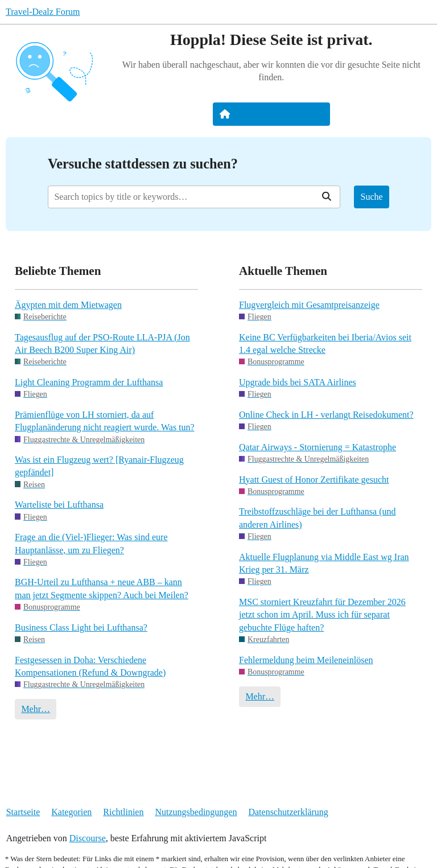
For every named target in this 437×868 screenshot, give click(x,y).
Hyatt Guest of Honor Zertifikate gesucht (314, 480)
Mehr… (36, 709)
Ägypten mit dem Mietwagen (68, 305)
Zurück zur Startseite (271, 114)
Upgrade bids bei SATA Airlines (298, 382)
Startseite (23, 812)
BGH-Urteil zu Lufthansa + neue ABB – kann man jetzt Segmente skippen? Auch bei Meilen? (102, 588)
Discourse (88, 838)
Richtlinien (123, 812)
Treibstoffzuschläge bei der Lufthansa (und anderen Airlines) (317, 518)
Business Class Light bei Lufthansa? (81, 628)
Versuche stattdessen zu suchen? (143, 164)
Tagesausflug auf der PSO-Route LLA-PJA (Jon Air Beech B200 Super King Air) (102, 344)
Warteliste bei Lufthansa (59, 505)
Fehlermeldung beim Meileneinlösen (306, 660)
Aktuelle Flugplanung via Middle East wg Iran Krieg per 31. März (324, 563)
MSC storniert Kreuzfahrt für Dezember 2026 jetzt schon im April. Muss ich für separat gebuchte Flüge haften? (322, 615)
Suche (372, 197)
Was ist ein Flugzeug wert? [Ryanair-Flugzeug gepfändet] (99, 466)
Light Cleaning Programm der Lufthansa (89, 382)
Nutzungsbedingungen (196, 812)
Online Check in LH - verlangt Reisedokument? (326, 415)
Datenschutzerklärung (288, 812)
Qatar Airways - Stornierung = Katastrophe (318, 447)
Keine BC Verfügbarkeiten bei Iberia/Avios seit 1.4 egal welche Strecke (325, 344)
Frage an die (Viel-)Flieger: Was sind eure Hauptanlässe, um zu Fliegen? (91, 543)
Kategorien (71, 812)
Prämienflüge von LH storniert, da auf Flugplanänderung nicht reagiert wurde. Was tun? (105, 421)
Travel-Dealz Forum (43, 12)
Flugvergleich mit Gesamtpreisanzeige (309, 305)
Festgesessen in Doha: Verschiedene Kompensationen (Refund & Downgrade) (90, 666)
